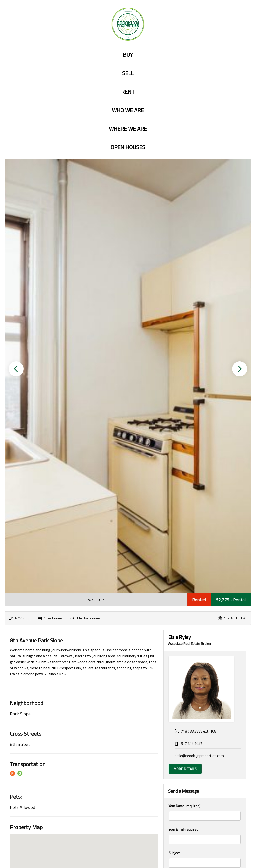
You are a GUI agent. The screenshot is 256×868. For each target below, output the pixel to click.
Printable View (234, 274)
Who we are (128, 110)
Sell (128, 73)
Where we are (128, 129)
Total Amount (178, 639)
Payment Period (181, 733)
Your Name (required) (205, 468)
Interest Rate (178, 686)
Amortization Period (184, 709)
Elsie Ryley (180, 293)
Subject (205, 515)
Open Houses (128, 147)
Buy (128, 55)
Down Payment (180, 662)
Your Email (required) (205, 491)
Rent (128, 92)
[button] (16, 197)
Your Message (205, 556)
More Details (185, 425)
